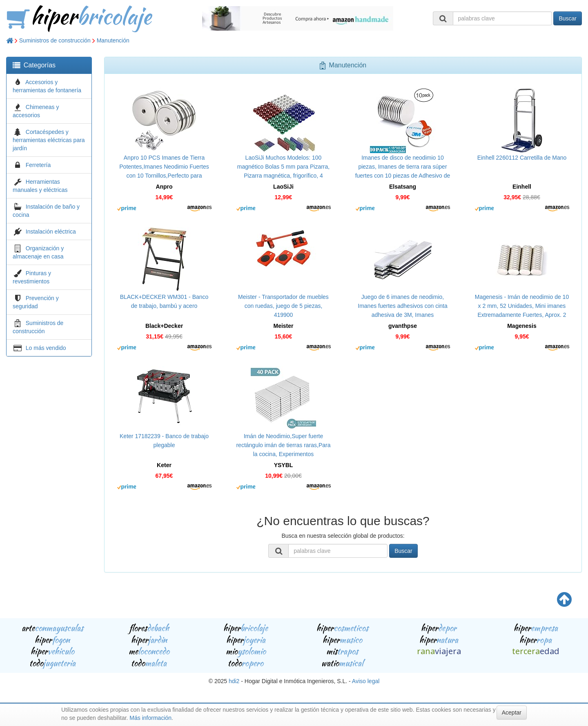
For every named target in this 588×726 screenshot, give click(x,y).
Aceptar (512, 713)
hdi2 (234, 681)
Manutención (113, 40)
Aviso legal (366, 681)
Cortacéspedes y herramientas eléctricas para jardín (49, 140)
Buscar (568, 18)
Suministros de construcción (55, 40)
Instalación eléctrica (51, 232)
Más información (150, 718)
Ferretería (38, 165)
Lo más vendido (46, 348)
